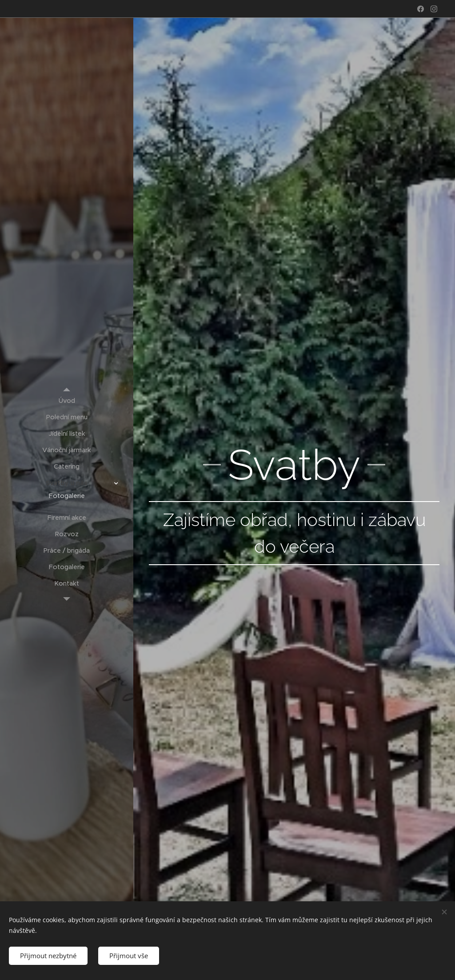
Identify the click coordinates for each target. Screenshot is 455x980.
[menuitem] (67, 401)
